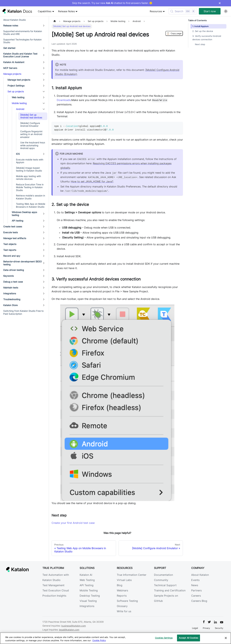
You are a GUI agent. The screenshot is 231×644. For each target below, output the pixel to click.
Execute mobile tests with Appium (30, 161)
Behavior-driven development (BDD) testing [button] (23, 263)
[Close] (226, 638)
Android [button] (20, 109)
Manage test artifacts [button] (15, 238)
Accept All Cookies (189, 638)
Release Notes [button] (66, 11)
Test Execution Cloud (56, 590)
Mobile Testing (89, 590)
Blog (120, 585)
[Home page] (55, 21)
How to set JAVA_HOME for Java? (92, 181)
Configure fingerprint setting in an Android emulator (31, 134)
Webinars (122, 590)
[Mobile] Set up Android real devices (31, 116)
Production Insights (54, 596)
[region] (115, 638)
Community (161, 580)
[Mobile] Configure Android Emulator (30, 125)
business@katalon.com (74, 626)
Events (195, 580)
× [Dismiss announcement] (220, 3)
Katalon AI (86, 575)
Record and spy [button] (12, 256)
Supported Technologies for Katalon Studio (22, 41)
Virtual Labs (124, 580)
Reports (122, 596)
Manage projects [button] (12, 74)
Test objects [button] (10, 244)
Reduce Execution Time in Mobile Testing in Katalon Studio (30, 187)
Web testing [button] (18, 97)
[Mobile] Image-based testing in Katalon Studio (29, 169)
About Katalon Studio (15, 20)
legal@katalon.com (69, 630)
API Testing (87, 585)
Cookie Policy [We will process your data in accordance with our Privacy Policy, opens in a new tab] (99, 640)
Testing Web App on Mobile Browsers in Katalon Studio (31, 205)
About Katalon (200, 575)
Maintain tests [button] (11, 288)
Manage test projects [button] (19, 80)
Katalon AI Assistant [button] (14, 62)
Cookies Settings (164, 638)
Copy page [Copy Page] (174, 33)
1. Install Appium (200, 26)
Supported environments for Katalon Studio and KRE (23, 33)
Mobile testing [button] (19, 103)
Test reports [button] (10, 250)
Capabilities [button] (45, 11)
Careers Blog (199, 601)
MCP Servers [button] (10, 68)
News (195, 585)
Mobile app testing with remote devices (28, 178)
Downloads (64, 100)
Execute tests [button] (11, 232)
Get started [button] (9, 48)
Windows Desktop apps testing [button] (24, 214)
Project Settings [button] (16, 86)
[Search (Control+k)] (183, 11)
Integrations (87, 606)
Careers (196, 596)
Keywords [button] (8, 276)
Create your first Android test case (73, 523)
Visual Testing (88, 601)
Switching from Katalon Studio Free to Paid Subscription (23, 312)
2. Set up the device (203, 31)
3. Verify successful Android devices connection (207, 38)
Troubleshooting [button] (12, 299)
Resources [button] (156, 11)
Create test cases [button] (13, 226)
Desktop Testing (90, 596)
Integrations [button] (10, 293)
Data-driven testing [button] (14, 270)
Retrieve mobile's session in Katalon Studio (31, 197)
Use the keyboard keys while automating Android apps (33, 145)
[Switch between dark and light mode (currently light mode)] (226, 11)
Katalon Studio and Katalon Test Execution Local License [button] (20, 55)
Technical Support (165, 585)
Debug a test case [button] (13, 282)
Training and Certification (170, 590)
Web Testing (87, 580)
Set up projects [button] (16, 91)
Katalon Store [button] (10, 305)
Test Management (53, 585)
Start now (210, 11)
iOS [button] (18, 154)
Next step (200, 44)
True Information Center (132, 575)
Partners (196, 590)
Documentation (163, 575)
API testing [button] (18, 221)
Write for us (124, 611)
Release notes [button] (11, 25)
